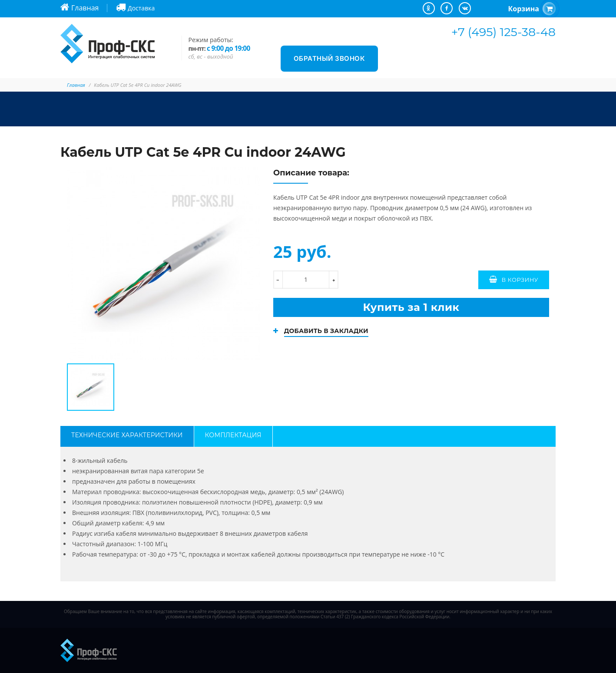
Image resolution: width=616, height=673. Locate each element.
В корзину (520, 280)
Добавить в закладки (326, 331)
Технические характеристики (127, 435)
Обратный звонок (330, 58)
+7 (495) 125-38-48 (503, 32)
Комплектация (233, 435)
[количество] (306, 280)
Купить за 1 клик (411, 307)
